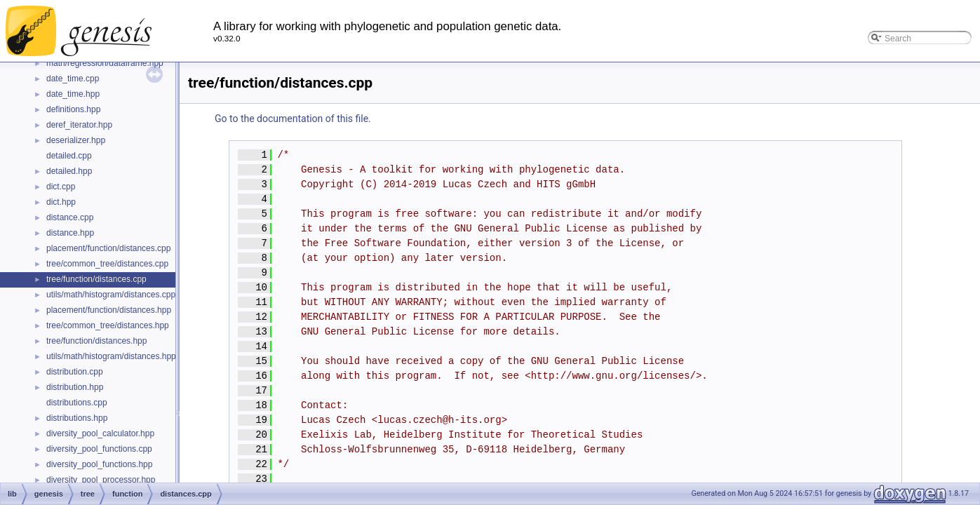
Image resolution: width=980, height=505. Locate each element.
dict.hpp (61, 202)
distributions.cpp (77, 403)
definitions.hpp (73, 109)
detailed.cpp (69, 156)
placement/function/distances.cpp (108, 248)
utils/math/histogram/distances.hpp (111, 356)
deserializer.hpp (76, 140)
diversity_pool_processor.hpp (101, 480)
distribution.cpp (75, 372)
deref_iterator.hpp (79, 125)
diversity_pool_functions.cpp (99, 449)
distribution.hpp (75, 387)
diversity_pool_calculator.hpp (100, 433)
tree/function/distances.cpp (96, 279)
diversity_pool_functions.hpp (99, 464)
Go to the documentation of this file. (293, 119)
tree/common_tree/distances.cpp (107, 264)
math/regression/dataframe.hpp (105, 63)
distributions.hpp (77, 418)
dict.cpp (61, 187)
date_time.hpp (73, 94)
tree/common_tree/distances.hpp (108, 325)
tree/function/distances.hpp (96, 341)
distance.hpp (70, 233)
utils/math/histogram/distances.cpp (111, 295)
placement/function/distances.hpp (109, 310)
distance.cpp (70, 217)
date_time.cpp (73, 79)
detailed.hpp (69, 171)
